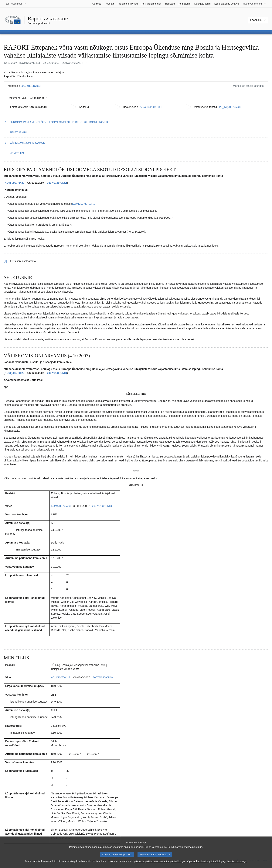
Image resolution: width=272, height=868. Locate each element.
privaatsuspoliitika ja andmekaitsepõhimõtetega (159, 865)
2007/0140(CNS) (31, 86)
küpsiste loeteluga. (237, 865)
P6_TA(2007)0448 (230, 107)
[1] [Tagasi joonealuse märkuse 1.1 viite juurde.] (5, 261)
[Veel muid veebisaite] (255, 4)
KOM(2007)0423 (15, 183)
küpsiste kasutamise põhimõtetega (205, 865)
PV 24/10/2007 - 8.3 (150, 107)
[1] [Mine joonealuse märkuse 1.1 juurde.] (94, 204)
